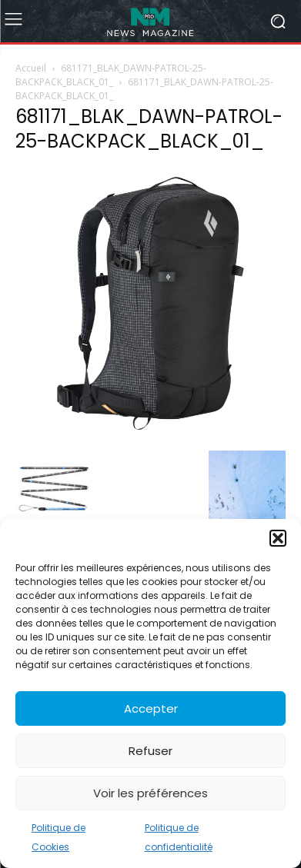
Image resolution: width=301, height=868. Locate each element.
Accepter (151, 708)
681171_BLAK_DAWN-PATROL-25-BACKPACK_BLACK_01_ (111, 75)
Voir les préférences (150, 793)
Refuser (150, 751)
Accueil (31, 68)
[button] (278, 538)
